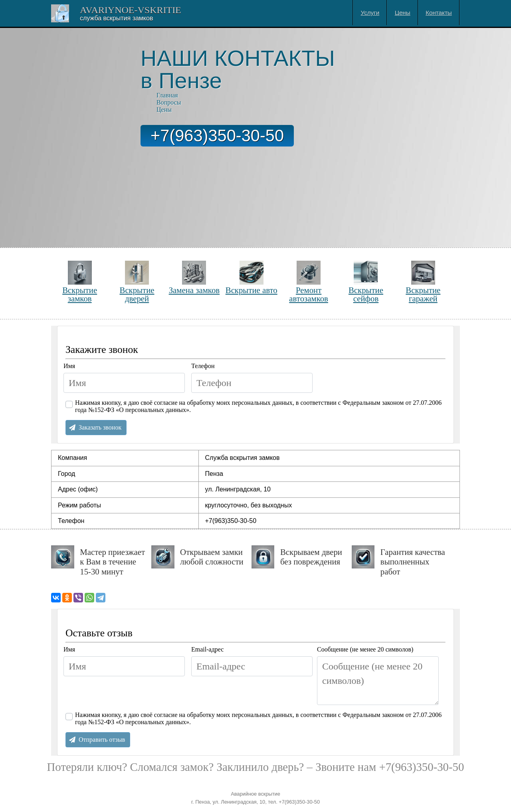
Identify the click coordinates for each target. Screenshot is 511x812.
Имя (69, 366)
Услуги (370, 13)
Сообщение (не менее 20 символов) (365, 649)
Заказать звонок (100, 427)
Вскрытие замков (80, 282)
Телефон (203, 366)
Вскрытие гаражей (423, 282)
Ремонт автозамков (309, 282)
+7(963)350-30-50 (217, 136)
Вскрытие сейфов (366, 282)
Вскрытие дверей (137, 282)
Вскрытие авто (252, 278)
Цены (403, 13)
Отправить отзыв (102, 740)
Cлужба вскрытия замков (116, 18)
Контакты (439, 13)
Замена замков (194, 278)
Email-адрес (207, 649)
